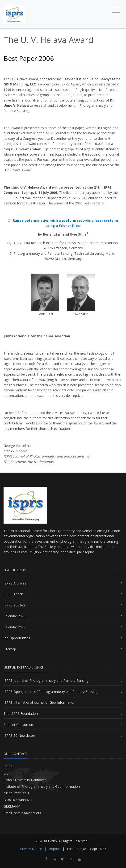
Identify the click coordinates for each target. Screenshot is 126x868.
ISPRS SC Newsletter (19, 735)
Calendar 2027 (15, 627)
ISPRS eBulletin (15, 605)
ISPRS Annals (14, 594)
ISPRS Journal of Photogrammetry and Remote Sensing (46, 680)
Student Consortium (19, 725)
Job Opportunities (17, 638)
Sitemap (10, 649)
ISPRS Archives (15, 583)
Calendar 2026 (15, 616)
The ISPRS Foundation (21, 713)
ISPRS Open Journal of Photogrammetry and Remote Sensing (50, 692)
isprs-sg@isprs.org (27, 813)
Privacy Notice (31, 849)
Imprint (55, 849)
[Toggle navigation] (116, 10)
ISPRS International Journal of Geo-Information (39, 702)
